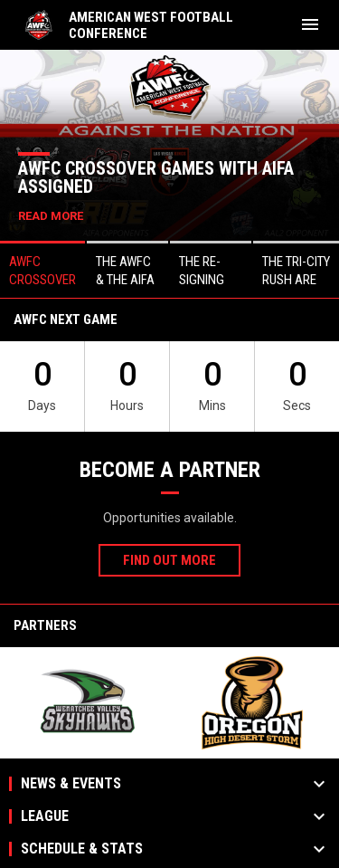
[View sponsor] (87, 703)
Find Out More (169, 560)
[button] (42, 269)
